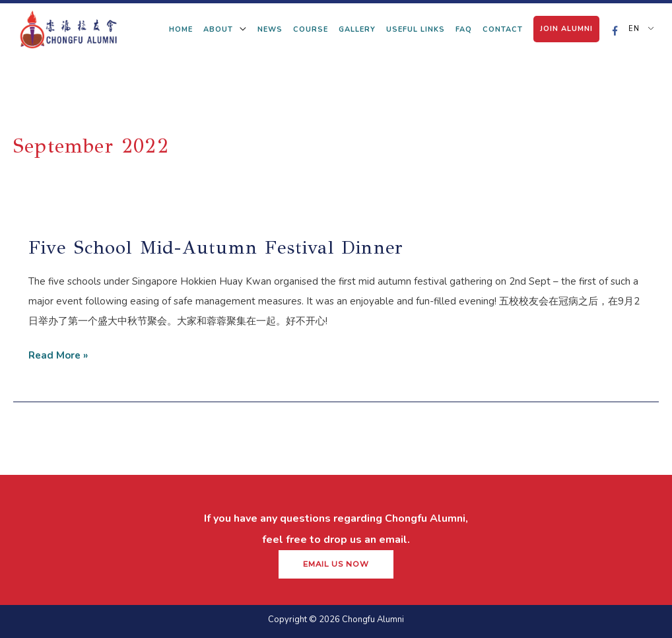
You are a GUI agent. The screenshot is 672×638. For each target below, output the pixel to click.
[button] (336, 565)
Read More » (58, 354)
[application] (240, 29)
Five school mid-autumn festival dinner (216, 247)
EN (632, 29)
